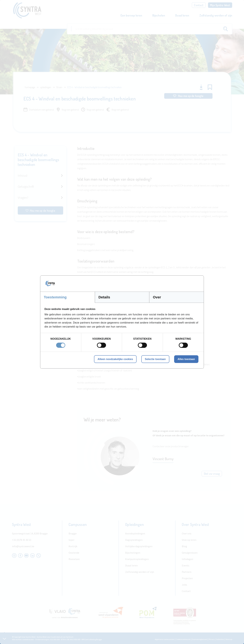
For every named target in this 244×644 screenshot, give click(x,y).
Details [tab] (104, 297)
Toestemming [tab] (55, 297)
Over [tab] (157, 297)
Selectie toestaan (155, 359)
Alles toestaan (186, 359)
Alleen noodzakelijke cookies (115, 359)
